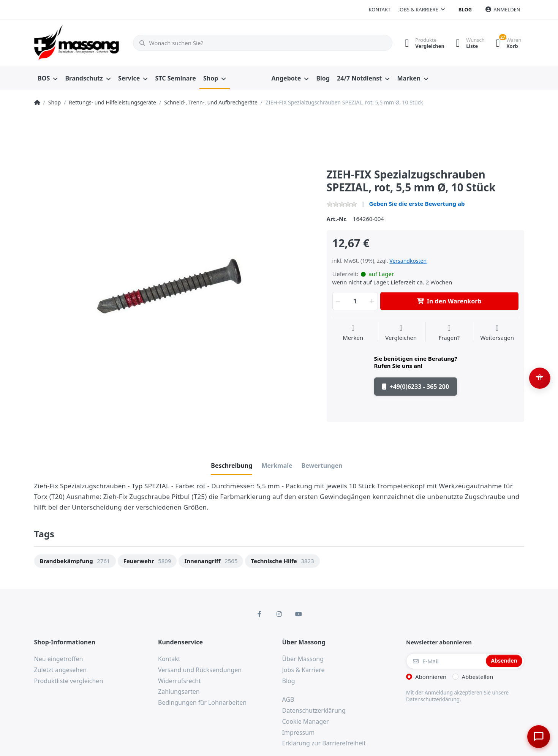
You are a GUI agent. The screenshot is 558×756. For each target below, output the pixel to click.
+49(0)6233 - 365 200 (416, 387)
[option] (175, 296)
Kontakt (379, 9)
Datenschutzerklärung (433, 699)
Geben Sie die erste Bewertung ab (417, 204)
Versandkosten (408, 261)
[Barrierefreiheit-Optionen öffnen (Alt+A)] (540, 378)
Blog (465, 9)
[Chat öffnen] (537, 735)
